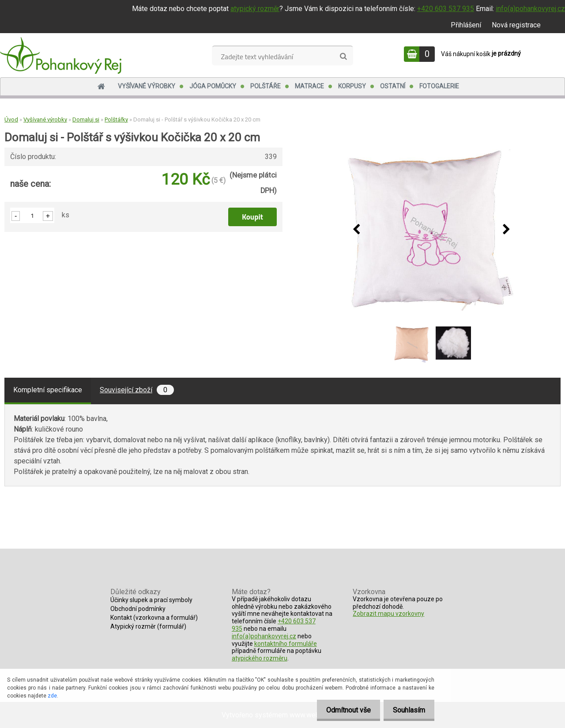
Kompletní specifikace (48, 390)
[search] (343, 57)
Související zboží (137, 390)
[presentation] (356, 230)
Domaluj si (86, 119)
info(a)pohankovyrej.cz (530, 9)
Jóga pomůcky (213, 86)
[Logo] (61, 55)
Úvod (11, 119)
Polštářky (116, 119)
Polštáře (266, 86)
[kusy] (32, 215)
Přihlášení (466, 25)
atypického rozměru (260, 658)
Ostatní (393, 86)
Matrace (309, 86)
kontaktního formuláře (286, 644)
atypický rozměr (255, 9)
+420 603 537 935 (446, 9)
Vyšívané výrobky (147, 86)
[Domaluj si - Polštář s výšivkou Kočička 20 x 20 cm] (431, 230)
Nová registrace (516, 25)
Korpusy (352, 86)
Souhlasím (407, 710)
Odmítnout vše (343, 710)
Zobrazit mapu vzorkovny (388, 614)
